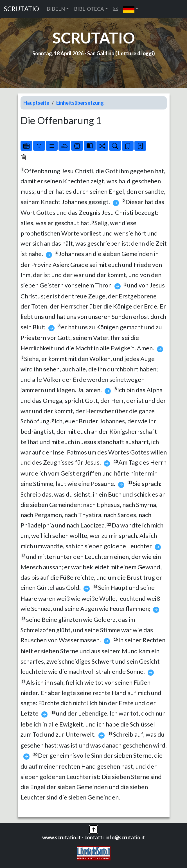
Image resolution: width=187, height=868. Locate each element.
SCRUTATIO (22, 9)
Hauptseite (36, 103)
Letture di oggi (136, 53)
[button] (131, 9)
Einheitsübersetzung (80, 103)
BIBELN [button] (56, 9)
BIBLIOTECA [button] (89, 9)
